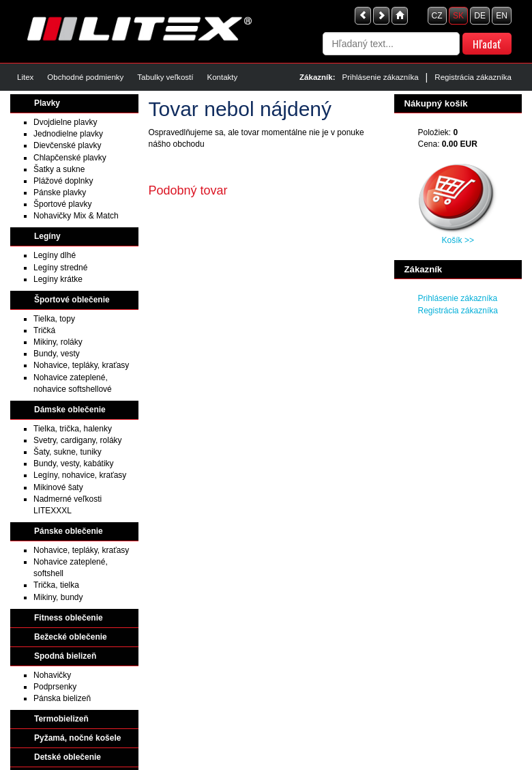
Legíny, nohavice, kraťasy (80, 475)
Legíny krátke (58, 279)
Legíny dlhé (55, 255)
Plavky (47, 103)
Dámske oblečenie (70, 410)
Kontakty (222, 77)
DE (480, 16)
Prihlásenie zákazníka (381, 77)
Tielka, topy (54, 319)
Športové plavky (62, 204)
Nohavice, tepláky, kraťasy (81, 365)
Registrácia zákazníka (473, 77)
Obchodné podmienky (85, 77)
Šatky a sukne (59, 169)
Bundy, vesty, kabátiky (74, 464)
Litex (25, 77)
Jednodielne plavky (68, 134)
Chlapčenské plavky (70, 158)
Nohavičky (52, 675)
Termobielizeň (61, 719)
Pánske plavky (60, 192)
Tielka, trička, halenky (73, 429)
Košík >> (458, 240)
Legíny (47, 236)
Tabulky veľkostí (165, 77)
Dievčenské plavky (67, 145)
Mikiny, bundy (58, 597)
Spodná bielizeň (65, 656)
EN (502, 16)
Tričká (44, 330)
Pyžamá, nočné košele (77, 738)
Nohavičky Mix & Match (76, 216)
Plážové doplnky (63, 181)
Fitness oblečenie (69, 618)
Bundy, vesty (57, 354)
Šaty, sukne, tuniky (68, 452)
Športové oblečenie (72, 300)
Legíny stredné (60, 268)
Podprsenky (55, 687)
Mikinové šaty (58, 487)
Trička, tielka (56, 585)
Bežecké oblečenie (71, 637)
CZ (437, 16)
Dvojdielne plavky (65, 122)
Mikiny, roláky (58, 342)
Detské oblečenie (68, 757)
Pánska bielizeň (62, 698)
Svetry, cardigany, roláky (78, 440)
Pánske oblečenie (69, 531)
